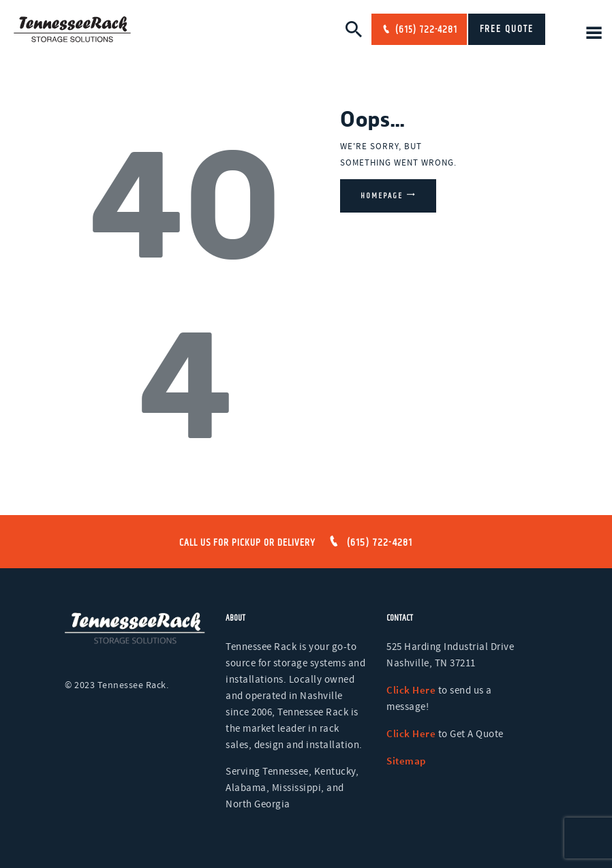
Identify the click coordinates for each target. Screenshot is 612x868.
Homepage (382, 196)
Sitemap (406, 761)
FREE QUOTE (507, 29)
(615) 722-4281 (425, 30)
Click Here (411, 690)
